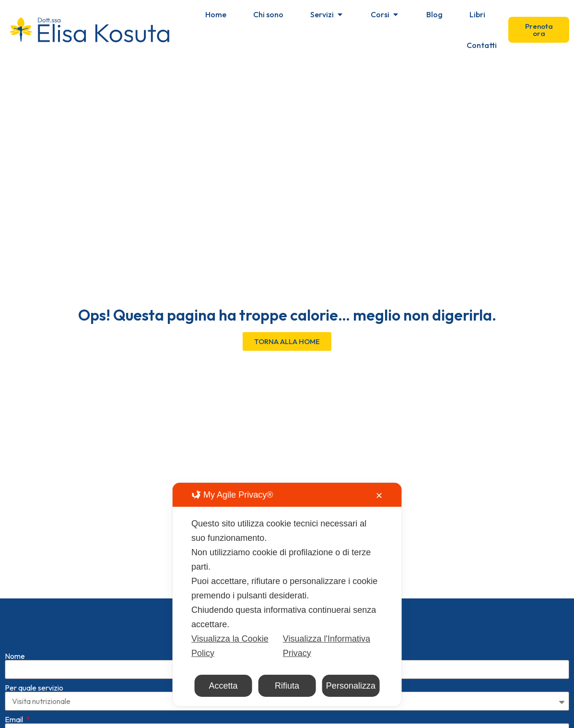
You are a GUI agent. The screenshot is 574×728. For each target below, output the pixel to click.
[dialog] (287, 595)
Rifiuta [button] (287, 686)
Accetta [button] (223, 686)
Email (15, 704)
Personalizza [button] (351, 686)
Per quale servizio (34, 672)
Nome (15, 641)
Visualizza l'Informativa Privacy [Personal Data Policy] (327, 646)
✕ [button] (379, 496)
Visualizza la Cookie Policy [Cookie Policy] (230, 646)
